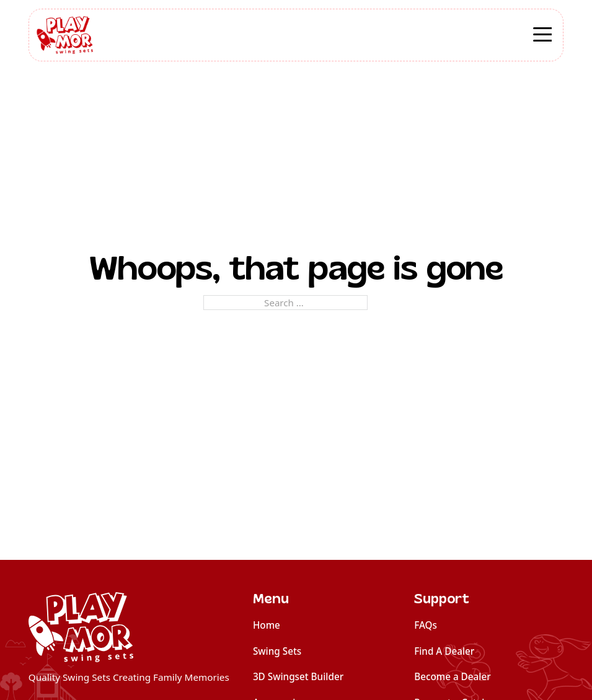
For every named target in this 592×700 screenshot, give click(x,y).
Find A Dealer (444, 651)
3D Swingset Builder (298, 676)
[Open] (542, 36)
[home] (129, 627)
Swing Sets (277, 651)
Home (267, 625)
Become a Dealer (453, 676)
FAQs (426, 625)
